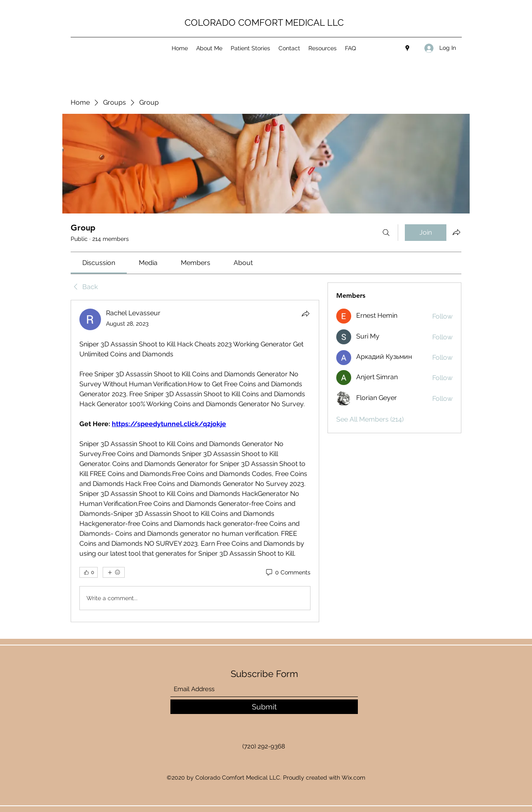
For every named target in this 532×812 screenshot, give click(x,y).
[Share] (305, 314)
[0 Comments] (288, 573)
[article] (195, 461)
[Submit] (264, 707)
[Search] (386, 233)
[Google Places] (407, 48)
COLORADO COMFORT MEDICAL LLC (264, 22)
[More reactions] (114, 572)
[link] (99, 263)
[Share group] (456, 232)
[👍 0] (89, 572)
